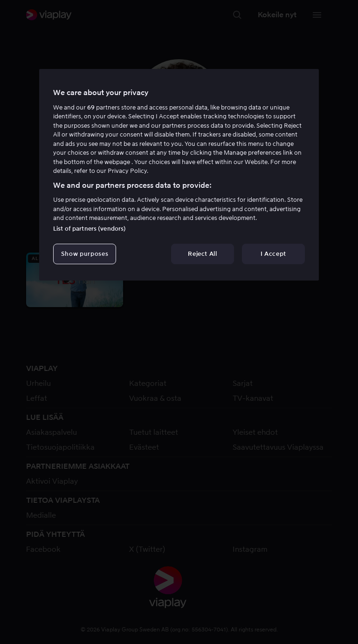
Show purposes (85, 254)
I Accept (273, 254)
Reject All (203, 254)
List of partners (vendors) (89, 229)
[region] (179, 175)
